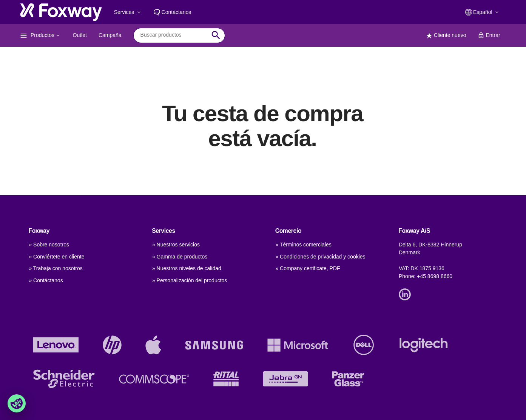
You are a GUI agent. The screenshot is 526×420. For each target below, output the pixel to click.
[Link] (407, 294)
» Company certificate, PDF (308, 268)
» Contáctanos (46, 280)
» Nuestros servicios (176, 245)
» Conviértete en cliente (56, 257)
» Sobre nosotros (49, 245)
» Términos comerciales (303, 245)
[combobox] (174, 35)
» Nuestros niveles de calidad (187, 268)
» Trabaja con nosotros (56, 268)
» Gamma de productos (180, 257)
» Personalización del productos (190, 280)
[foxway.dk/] (61, 12)
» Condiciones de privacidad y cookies (320, 257)
